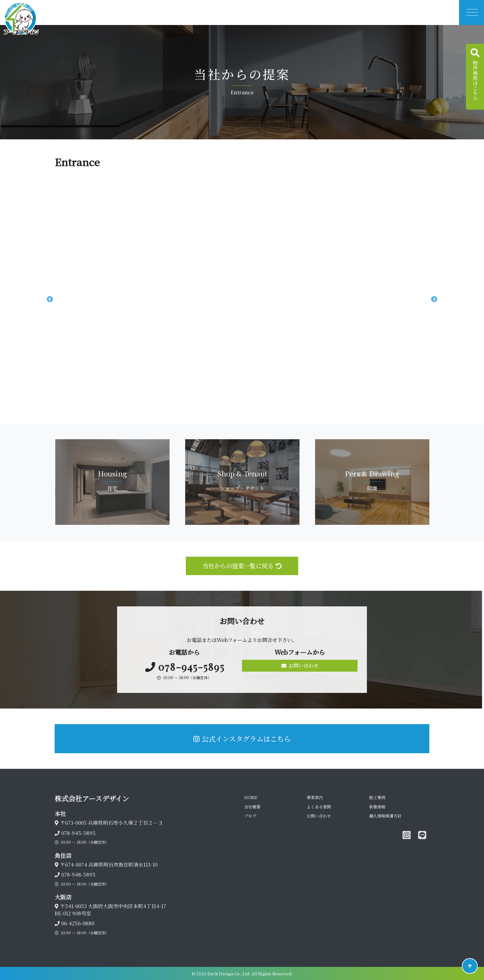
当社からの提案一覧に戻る (242, 566)
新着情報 (377, 807)
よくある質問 (319, 807)
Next (434, 299)
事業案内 (315, 797)
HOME (251, 797)
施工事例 (377, 797)
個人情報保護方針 (385, 816)
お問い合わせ (300, 666)
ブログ (250, 816)
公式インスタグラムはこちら (242, 739)
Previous (50, 299)
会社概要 (252, 807)
